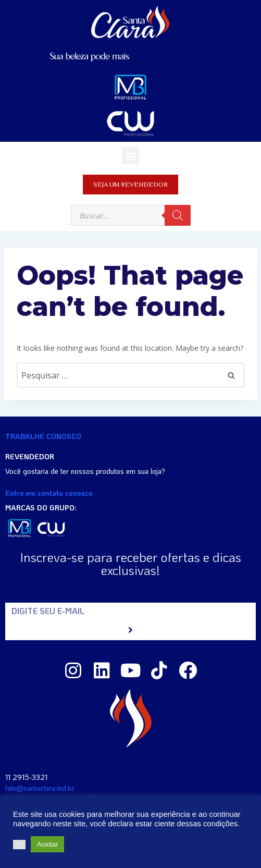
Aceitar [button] (47, 844)
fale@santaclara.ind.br (40, 788)
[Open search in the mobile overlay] (131, 215)
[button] (130, 156)
